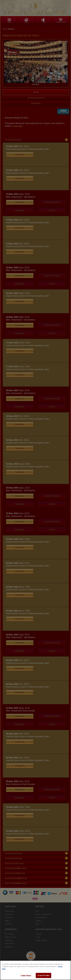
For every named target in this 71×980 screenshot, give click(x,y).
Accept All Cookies (43, 975)
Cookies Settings (26, 975)
